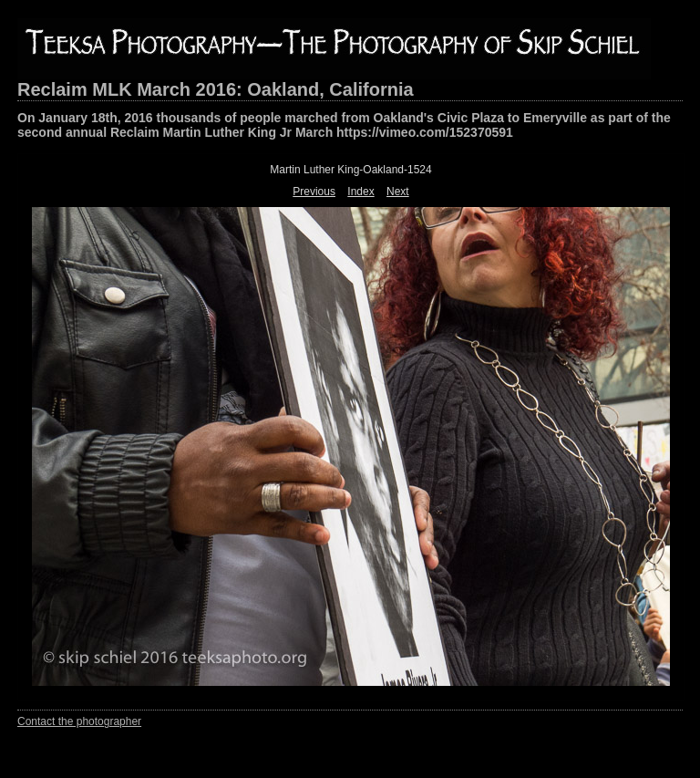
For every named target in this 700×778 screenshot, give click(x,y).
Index (360, 192)
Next (398, 192)
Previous (314, 192)
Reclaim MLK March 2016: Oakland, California (216, 89)
